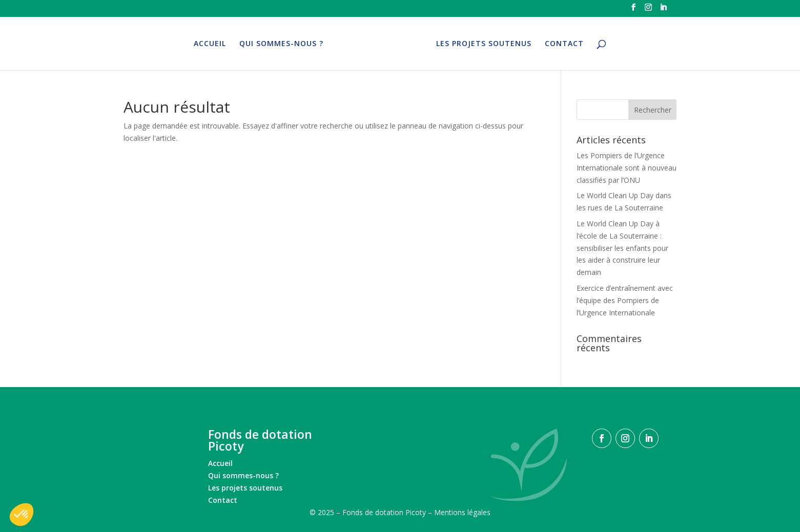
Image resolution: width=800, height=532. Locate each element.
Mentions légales (462, 512)
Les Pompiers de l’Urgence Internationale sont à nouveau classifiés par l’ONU (627, 168)
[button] (22, 515)
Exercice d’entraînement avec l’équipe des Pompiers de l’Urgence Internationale (625, 300)
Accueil (220, 463)
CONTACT (563, 44)
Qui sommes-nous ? (243, 475)
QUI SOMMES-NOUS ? (282, 44)
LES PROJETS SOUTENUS (483, 44)
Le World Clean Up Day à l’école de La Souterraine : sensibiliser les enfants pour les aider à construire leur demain (622, 248)
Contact (223, 500)
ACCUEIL (211, 44)
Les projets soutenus (245, 488)
